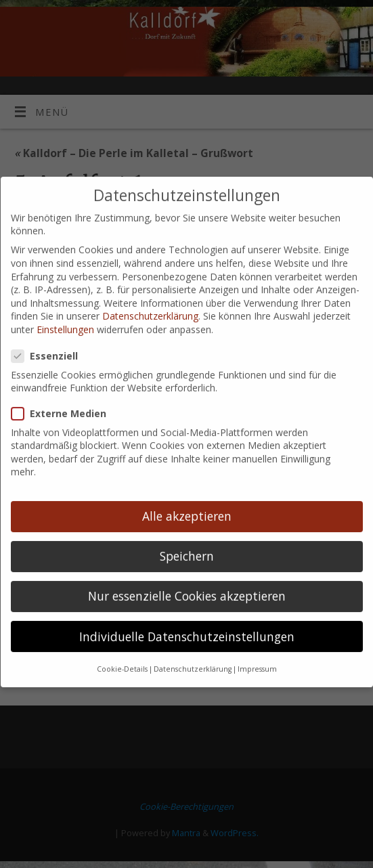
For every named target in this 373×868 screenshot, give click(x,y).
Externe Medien (64, 392)
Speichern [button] (187, 535)
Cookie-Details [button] (122, 648)
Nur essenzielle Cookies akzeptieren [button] (187, 575)
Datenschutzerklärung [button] (193, 648)
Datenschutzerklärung (150, 295)
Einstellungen (65, 308)
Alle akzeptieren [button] (187, 495)
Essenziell (50, 335)
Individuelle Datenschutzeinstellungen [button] (187, 615)
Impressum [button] (257, 648)
